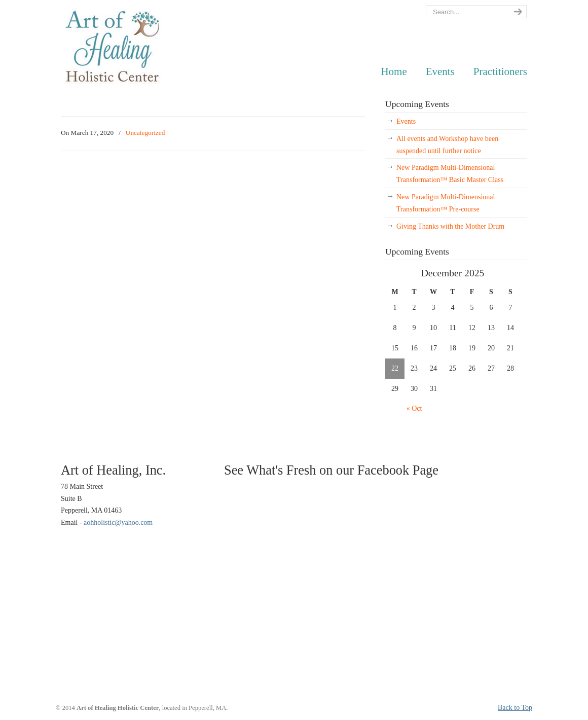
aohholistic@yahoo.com (118, 523)
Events (406, 121)
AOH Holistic (113, 47)
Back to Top (515, 708)
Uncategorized (145, 133)
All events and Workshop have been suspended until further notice (447, 145)
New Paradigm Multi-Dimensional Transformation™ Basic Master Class (450, 174)
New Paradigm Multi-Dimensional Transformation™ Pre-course (446, 203)
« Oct (414, 408)
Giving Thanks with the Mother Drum (450, 226)
